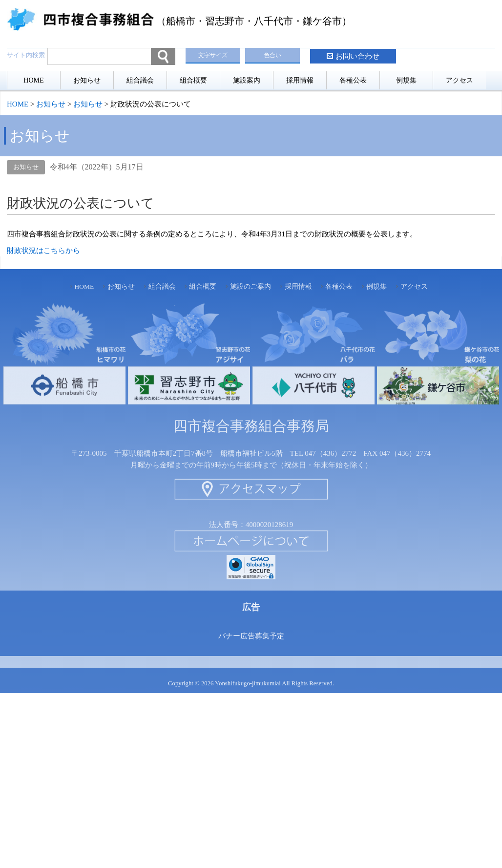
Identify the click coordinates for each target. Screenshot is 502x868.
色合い (272, 55)
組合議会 (140, 80)
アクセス (460, 80)
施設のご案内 (251, 286)
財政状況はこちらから (43, 251)
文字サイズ (213, 55)
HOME (33, 80)
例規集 (406, 80)
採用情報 (300, 80)
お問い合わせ (357, 56)
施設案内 (247, 80)
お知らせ (87, 80)
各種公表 (353, 80)
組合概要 (193, 80)
